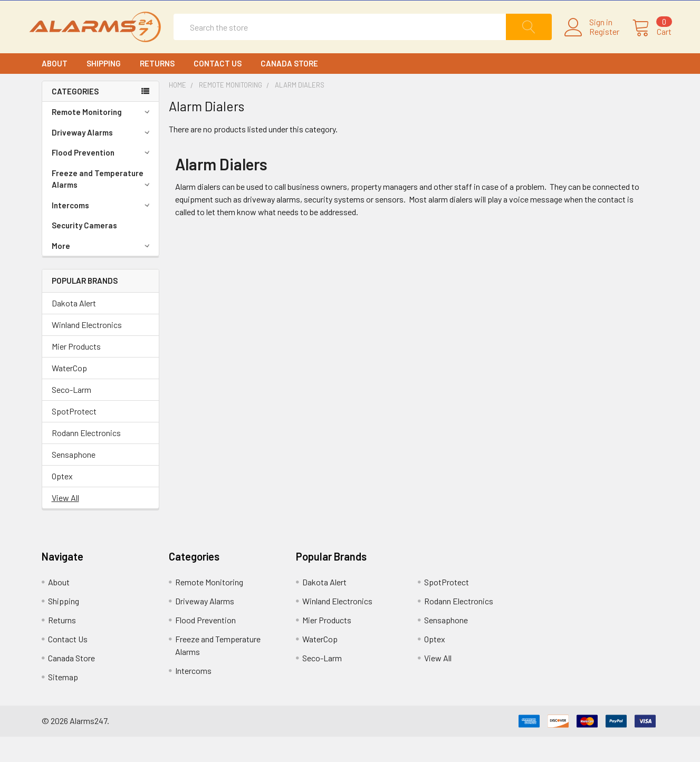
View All (65, 523)
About (55, 89)
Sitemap (63, 702)
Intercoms (102, 230)
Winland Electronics (87, 350)
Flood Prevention (102, 178)
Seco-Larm (71, 415)
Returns (157, 89)
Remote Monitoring (102, 137)
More (102, 271)
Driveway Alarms (102, 158)
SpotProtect (74, 436)
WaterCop (69, 393)
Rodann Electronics (86, 458)
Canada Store (289, 89)
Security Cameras (84, 250)
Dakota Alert (74, 328)
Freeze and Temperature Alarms (102, 204)
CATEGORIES (75, 117)
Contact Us (218, 89)
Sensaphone (74, 480)
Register (592, 44)
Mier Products (76, 372)
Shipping (104, 89)
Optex (62, 501)
